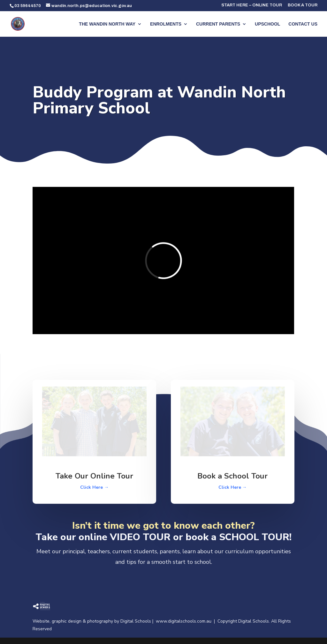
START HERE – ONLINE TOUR (252, 5)
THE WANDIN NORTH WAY (107, 24)
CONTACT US (303, 24)
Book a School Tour (232, 476)
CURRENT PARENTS (218, 24)
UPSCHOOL (267, 24)
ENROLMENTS (166, 24)
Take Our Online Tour (94, 476)
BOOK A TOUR (303, 5)
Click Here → (94, 487)
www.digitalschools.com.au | (187, 621)
